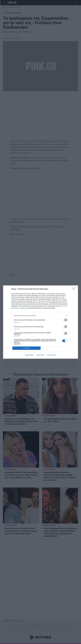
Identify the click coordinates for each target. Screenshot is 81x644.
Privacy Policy (51, 355)
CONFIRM (26, 348)
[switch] (65, 320)
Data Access (40, 355)
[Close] (74, 289)
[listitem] (41, 316)
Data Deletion (29, 355)
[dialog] (41, 322)
